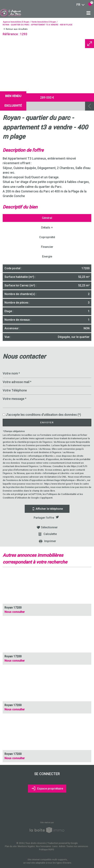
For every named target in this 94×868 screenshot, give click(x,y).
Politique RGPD (47, 850)
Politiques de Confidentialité (61, 494)
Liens (55, 846)
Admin (62, 846)
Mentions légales (26, 846)
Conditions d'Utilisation (15, 498)
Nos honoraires (44, 846)
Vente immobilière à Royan (44, 22)
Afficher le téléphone (47, 509)
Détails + (47, 228)
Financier (47, 247)
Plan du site (11, 846)
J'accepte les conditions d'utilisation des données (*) (43, 415)
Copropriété (47, 237)
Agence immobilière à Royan (16, 22)
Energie (47, 256)
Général (47, 218)
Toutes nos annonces (77, 846)
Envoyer (47, 422)
